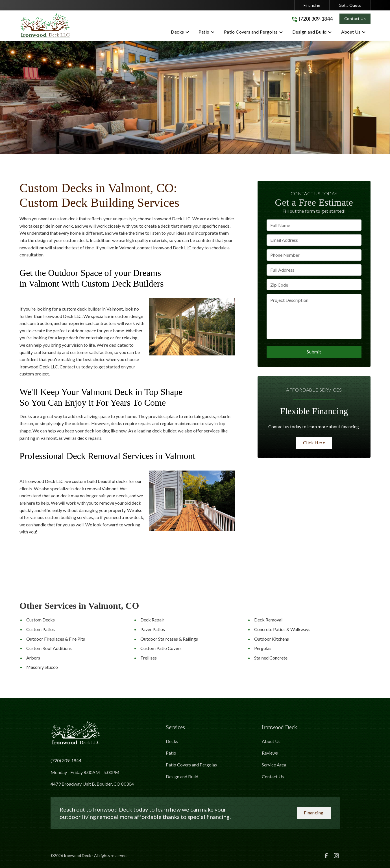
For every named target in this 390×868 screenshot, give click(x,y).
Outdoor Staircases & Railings (169, 639)
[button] (180, 33)
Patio (171, 753)
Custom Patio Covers (161, 648)
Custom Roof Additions (49, 648)
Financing (312, 5)
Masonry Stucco (42, 667)
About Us (271, 741)
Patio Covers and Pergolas (191, 765)
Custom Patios (41, 629)
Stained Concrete (271, 658)
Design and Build (182, 776)
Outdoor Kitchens (272, 639)
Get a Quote (350, 5)
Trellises (149, 658)
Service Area (274, 765)
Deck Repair (152, 620)
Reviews (270, 753)
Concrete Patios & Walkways (282, 629)
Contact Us (355, 18)
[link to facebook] (326, 856)
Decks (172, 741)
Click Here (314, 442)
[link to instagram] (336, 856)
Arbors (33, 658)
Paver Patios (153, 629)
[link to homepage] (45, 26)
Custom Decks (41, 620)
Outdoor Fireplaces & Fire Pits (56, 639)
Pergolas (263, 648)
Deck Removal (268, 620)
